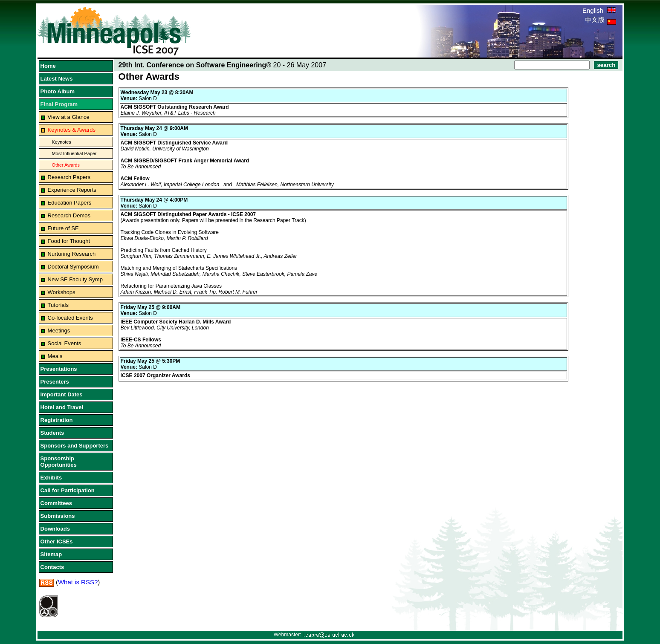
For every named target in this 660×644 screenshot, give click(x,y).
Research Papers (69, 177)
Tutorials (58, 305)
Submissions (58, 516)
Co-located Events (70, 318)
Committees (56, 503)
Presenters (55, 382)
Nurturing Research (72, 254)
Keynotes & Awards (72, 130)
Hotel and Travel (62, 407)
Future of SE (63, 228)
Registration (57, 420)
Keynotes (62, 142)
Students (52, 433)
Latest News (57, 79)
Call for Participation (68, 490)
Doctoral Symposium (73, 267)
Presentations (59, 369)
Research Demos (69, 215)
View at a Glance (69, 117)
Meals (55, 356)
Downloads (55, 529)
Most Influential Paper (74, 153)
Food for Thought (69, 241)
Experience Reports (72, 190)
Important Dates (62, 394)
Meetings (59, 331)
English (599, 10)
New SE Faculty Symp (75, 279)
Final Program (59, 104)
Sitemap (51, 554)
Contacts (52, 567)
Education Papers (70, 203)
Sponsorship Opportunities (59, 462)
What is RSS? (78, 582)
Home (48, 66)
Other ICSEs (57, 541)
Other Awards (66, 165)
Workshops (62, 292)
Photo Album (58, 91)
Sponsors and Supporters (75, 446)
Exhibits (51, 478)
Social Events (65, 343)
